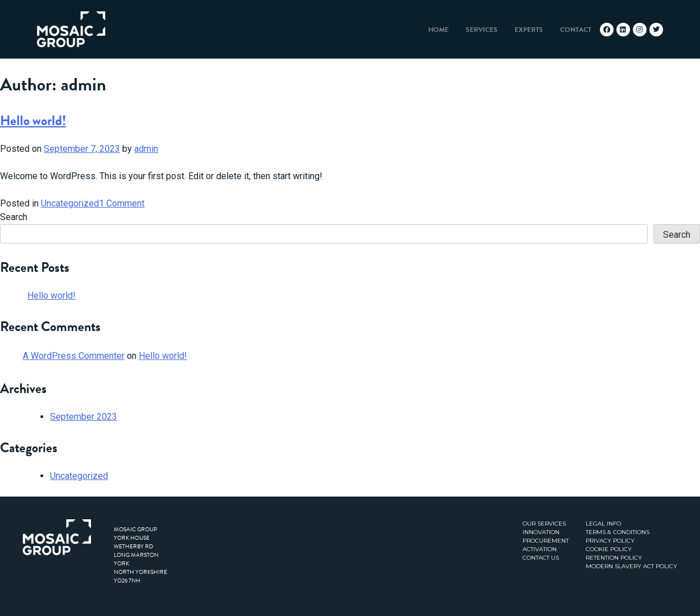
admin (146, 149)
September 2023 (84, 417)
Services (482, 30)
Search (14, 217)
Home (438, 30)
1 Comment (122, 203)
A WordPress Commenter (74, 356)
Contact (576, 30)
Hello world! (33, 121)
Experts (529, 30)
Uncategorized (70, 203)
